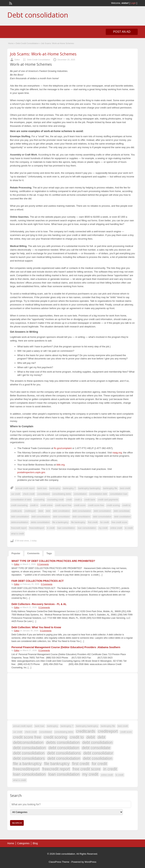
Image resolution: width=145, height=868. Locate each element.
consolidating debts (62, 494)
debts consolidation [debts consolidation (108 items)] (63, 743)
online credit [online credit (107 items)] (107, 775)
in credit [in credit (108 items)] (110, 769)
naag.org (117, 453)
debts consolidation (40, 522)
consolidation (80, 494)
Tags (49, 553)
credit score (80, 505)
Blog (35, 843)
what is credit (18, 534)
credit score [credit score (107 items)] (126, 732)
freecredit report (19, 528)
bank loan (42, 488)
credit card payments (108, 500)
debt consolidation (20, 517)
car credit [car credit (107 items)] (18, 732)
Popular (16, 553)
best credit (125, 488)
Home (11, 43)
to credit (129, 528)
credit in (34, 505)
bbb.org (61, 465)
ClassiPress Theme (59, 862)
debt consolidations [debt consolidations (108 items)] (64, 753)
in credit (51, 528)
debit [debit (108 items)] (91, 737)
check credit (29, 494)
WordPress (90, 862)
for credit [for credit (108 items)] (99, 764)
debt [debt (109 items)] (102, 737)
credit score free (96, 505)
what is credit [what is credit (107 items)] (20, 780)
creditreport (30, 511)
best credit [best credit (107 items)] (123, 726)
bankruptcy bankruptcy (89, 488)
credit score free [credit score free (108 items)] (27, 737)
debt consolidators (81, 517)
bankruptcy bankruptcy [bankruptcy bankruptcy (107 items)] (87, 726)
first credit (93, 522)
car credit (16, 494)
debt (48, 511)
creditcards (17, 511)
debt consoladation (82, 511)
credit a (78, 500)
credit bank (90, 500)
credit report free (63, 505)
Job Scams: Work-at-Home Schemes (43, 54)
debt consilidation (61, 511)
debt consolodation (102, 517)
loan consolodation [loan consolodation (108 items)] (29, 774)
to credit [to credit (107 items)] (120, 775)
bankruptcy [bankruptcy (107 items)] (53, 726)
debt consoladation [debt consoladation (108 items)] (29, 748)
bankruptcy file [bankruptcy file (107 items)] (108, 726)
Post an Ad (122, 32)
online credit (116, 528)
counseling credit (55, 500)
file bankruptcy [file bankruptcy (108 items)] (57, 764)
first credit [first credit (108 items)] (81, 764)
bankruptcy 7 (69, 488)
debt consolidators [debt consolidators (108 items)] (29, 758)
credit (69, 500)
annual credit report (25, 488)
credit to (126, 505)
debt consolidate (122, 511)
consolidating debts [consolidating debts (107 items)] (64, 732)
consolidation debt (98, 494)
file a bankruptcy (60, 522)
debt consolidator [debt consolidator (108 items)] (98, 753)
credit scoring (113, 505)
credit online (47, 505)
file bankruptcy (78, 522)
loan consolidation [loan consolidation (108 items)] (64, 774)
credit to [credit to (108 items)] (77, 737)
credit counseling (19, 505)
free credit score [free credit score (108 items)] (87, 769)
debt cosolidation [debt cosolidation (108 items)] (98, 758)
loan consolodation (87, 528)
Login (133, 3)
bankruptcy (55, 488)
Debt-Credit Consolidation (27, 43)
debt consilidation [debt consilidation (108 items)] (97, 743)
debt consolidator (61, 517)
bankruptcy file (110, 488)
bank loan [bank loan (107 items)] (39, 726)
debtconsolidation (20, 522)
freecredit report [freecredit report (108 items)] (56, 769)
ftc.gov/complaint (63, 448)
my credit (103, 528)
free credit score (119, 522)
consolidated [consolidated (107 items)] (46, 732)
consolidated (43, 494)
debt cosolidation (122, 517)
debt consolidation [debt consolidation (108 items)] (29, 753)
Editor (17, 60)
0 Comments (43, 564)
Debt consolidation (38, 15)
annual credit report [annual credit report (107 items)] (23, 726)
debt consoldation (102, 511)
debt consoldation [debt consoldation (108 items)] (64, 748)
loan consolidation (66, 528)
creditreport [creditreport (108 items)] (108, 731)
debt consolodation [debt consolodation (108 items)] (64, 758)
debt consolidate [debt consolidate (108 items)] (96, 748)
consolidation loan (119, 494)
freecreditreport (37, 528)
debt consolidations (41, 517)
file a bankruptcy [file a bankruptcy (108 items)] (27, 764)
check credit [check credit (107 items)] (31, 732)
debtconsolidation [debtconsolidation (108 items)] (28, 743)
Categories (23, 843)
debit (41, 511)
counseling (39, 500)
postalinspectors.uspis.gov (31, 472)
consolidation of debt (21, 500)
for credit (105, 522)
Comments (33, 553)
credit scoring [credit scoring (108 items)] (55, 737)
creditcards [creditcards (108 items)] (86, 731)
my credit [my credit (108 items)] (90, 774)
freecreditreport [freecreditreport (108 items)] (26, 769)
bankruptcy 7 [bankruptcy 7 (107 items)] (67, 726)
